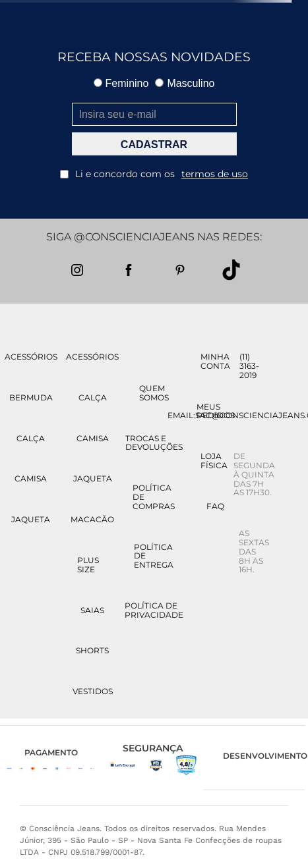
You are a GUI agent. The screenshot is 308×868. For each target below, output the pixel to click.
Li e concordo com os (154, 174)
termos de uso (215, 174)
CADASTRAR (154, 145)
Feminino (121, 83)
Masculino (185, 83)
